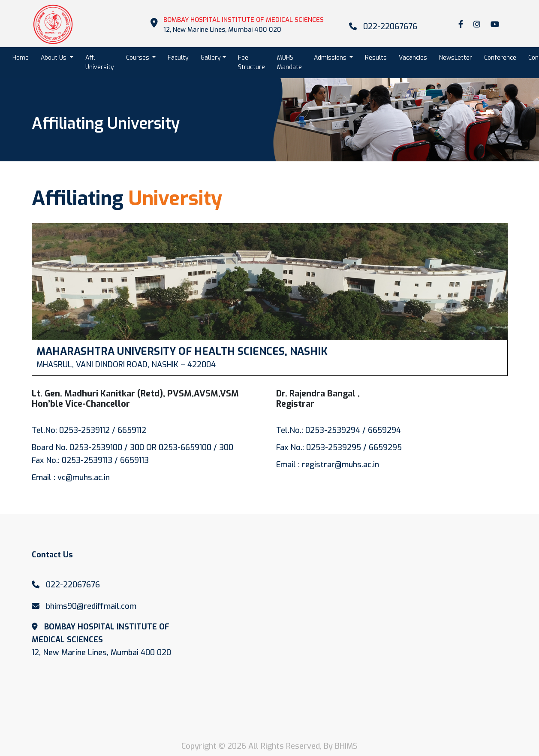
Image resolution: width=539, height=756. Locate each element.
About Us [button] (54, 58)
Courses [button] (139, 58)
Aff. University (100, 62)
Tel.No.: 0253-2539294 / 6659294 (339, 430)
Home (24, 57)
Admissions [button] (331, 58)
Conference (500, 58)
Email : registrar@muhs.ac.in (328, 465)
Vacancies (413, 58)
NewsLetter (456, 58)
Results (376, 58)
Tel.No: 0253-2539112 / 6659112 (89, 430)
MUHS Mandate (289, 62)
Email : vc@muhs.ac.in (71, 478)
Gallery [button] (211, 58)
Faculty (178, 58)
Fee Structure (251, 62)
